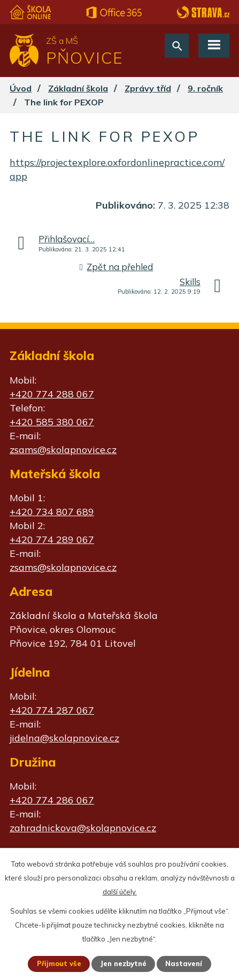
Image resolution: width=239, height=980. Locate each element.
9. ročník (205, 88)
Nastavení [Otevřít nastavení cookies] (184, 963)
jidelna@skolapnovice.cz (64, 738)
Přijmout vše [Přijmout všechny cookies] (59, 963)
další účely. (120, 892)
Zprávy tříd (148, 88)
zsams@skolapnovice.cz (63, 450)
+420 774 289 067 (52, 539)
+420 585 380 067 (52, 422)
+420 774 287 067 (52, 710)
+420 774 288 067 (52, 394)
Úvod (21, 88)
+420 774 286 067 (52, 800)
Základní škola (78, 88)
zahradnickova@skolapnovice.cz (83, 828)
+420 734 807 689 (52, 512)
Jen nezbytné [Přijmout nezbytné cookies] (123, 963)
